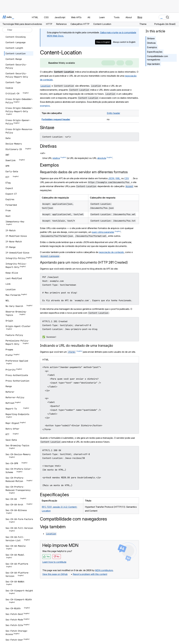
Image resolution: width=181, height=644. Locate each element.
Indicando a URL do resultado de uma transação (76, 346)
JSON (111, 178)
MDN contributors (104, 570)
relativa (56, 158)
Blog (140, 17)
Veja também (153, 64)
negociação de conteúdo (111, 252)
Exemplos (152, 47)
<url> (43, 153)
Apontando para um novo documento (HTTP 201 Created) (84, 262)
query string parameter (103, 232)
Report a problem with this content (90, 574)
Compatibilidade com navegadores (157, 58)
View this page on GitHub (55, 574)
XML (118, 178)
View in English (103, 42)
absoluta (102, 158)
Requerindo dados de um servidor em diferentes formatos (84, 172)
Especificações (155, 52)
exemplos (45, 106)
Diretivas (151, 43)
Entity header (113, 113)
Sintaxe (151, 38)
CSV (127, 178)
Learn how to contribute (54, 562)
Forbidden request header (56, 119)
